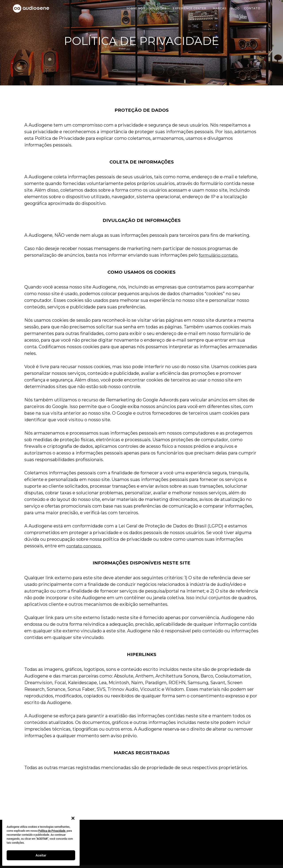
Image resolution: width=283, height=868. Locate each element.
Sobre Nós (136, 8)
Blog (235, 8)
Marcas (220, 8)
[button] (73, 818)
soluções (159, 8)
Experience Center (191, 8)
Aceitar (41, 855)
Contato (252, 8)
